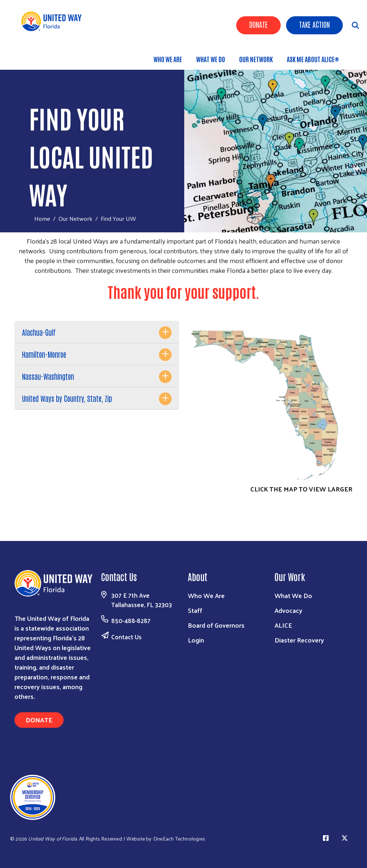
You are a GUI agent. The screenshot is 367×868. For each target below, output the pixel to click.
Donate (258, 24)
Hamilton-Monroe (44, 354)
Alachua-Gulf (39, 332)
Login (196, 640)
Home (42, 218)
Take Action (314, 24)
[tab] (97, 332)
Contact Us (126, 637)
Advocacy (288, 610)
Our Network (256, 59)
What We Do (211, 59)
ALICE (283, 625)
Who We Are (168, 59)
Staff (195, 610)
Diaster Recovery (299, 640)
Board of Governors (216, 625)
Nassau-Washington (48, 376)
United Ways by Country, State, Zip (67, 398)
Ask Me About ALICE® (313, 59)
